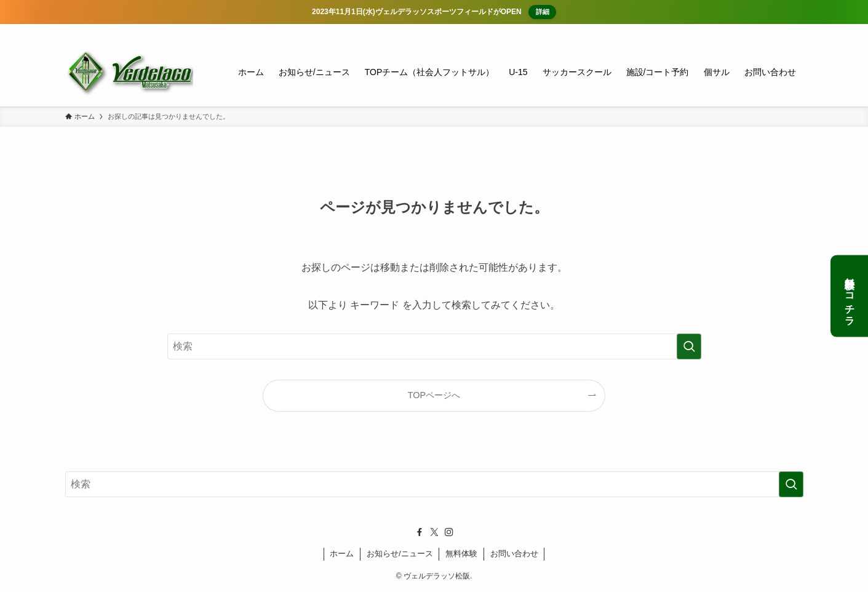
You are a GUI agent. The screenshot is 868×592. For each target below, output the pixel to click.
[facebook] (747, 31)
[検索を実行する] (689, 346)
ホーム (342, 554)
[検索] (795, 31)
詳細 (540, 12)
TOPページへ (434, 395)
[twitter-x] (763, 31)
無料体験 (461, 554)
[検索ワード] (434, 346)
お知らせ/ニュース (400, 554)
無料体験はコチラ (850, 296)
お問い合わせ (514, 554)
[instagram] (779, 31)
